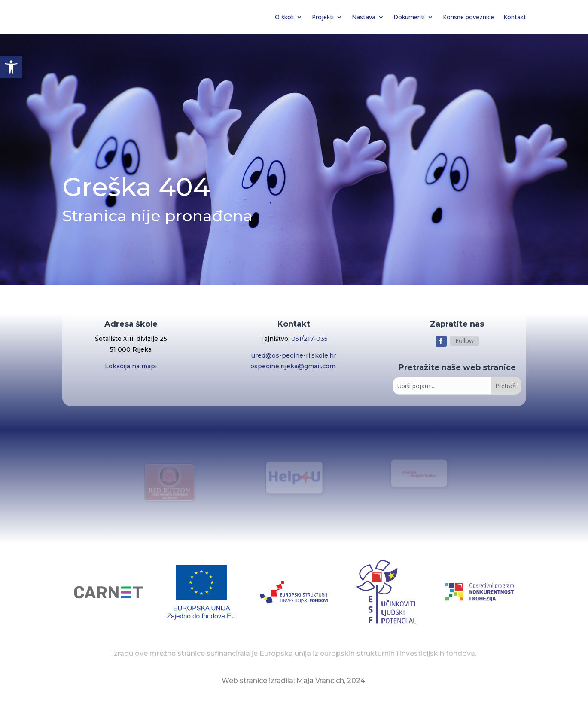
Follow (465, 341)
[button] (11, 67)
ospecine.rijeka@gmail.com (294, 366)
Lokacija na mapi (131, 366)
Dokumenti (409, 17)
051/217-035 (309, 339)
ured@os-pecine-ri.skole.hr (294, 355)
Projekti (323, 17)
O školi (284, 17)
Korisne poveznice (468, 17)
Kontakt (515, 17)
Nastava (364, 17)
